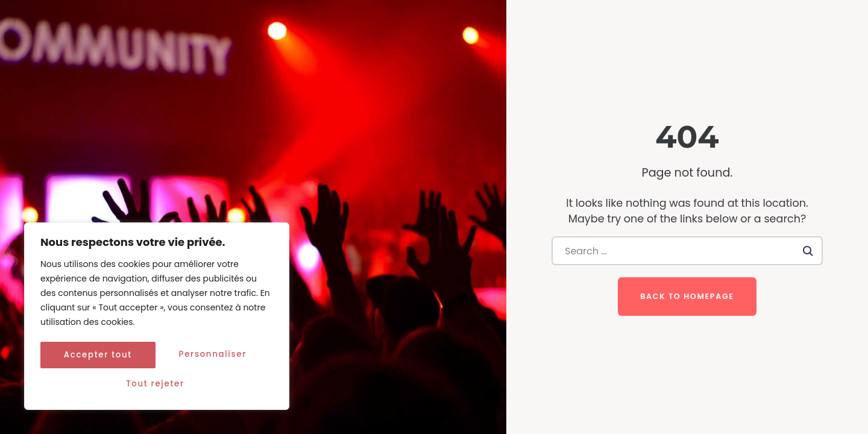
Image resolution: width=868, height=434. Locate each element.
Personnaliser (99, 357)
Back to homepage (687, 296)
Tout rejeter (215, 357)
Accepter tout (157, 384)
